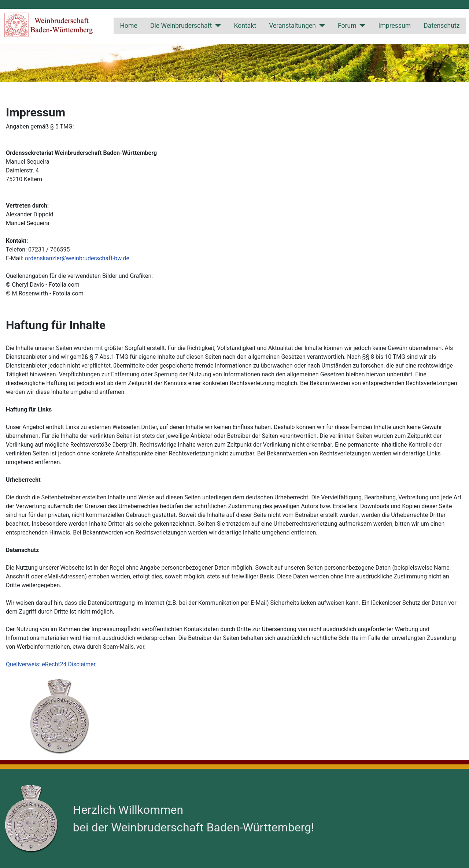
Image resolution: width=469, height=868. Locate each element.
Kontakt (245, 26)
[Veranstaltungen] (320, 26)
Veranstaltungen (292, 26)
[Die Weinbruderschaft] (216, 26)
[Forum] (361, 26)
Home (128, 26)
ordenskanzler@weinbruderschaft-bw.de (77, 258)
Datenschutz (442, 26)
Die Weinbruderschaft (181, 26)
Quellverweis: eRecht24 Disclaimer (51, 664)
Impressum (395, 26)
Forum (347, 26)
